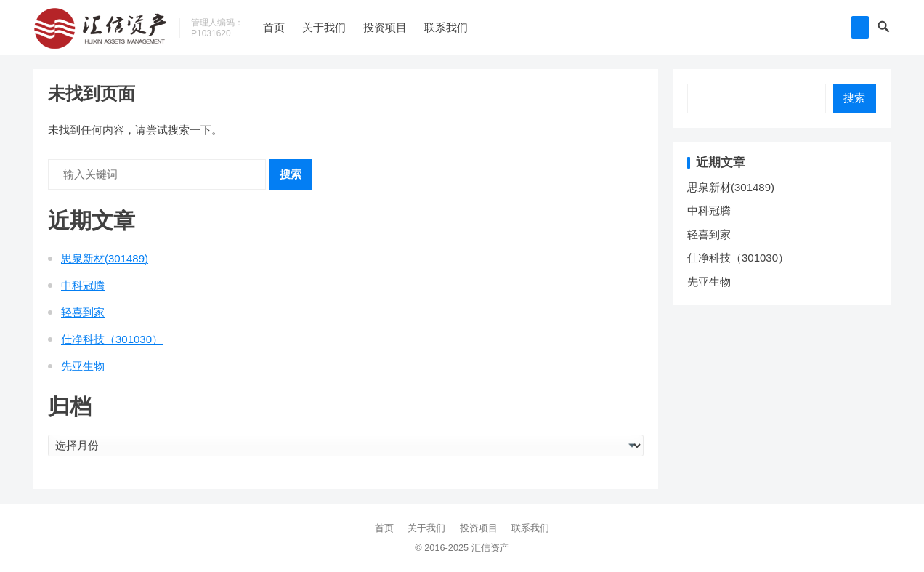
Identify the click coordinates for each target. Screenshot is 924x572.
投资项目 (385, 27)
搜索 (291, 174)
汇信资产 (490, 548)
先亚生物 (83, 366)
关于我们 (324, 27)
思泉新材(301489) (105, 258)
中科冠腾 (83, 285)
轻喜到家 (83, 312)
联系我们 (446, 27)
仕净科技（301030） (112, 339)
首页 (274, 27)
